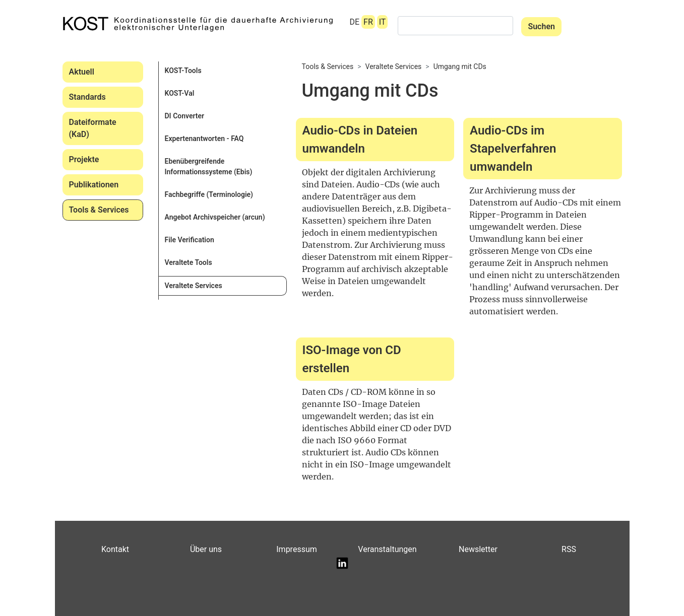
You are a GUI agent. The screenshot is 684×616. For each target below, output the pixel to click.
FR (368, 22)
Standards (87, 97)
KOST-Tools (183, 71)
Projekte (84, 159)
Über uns (206, 549)
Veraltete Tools (189, 262)
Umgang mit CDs (460, 66)
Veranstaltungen (387, 549)
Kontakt (115, 549)
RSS (569, 549)
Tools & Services (99, 210)
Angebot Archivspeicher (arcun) (215, 217)
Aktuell (82, 72)
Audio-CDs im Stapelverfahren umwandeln (513, 149)
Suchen (541, 26)
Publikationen (94, 185)
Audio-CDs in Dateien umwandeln (360, 140)
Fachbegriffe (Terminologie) (209, 194)
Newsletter (478, 549)
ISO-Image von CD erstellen (352, 359)
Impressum (297, 549)
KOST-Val (180, 93)
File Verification (190, 240)
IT (383, 22)
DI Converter (185, 116)
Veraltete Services (194, 286)
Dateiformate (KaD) (93, 128)
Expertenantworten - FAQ (204, 139)
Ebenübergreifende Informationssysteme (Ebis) (209, 166)
